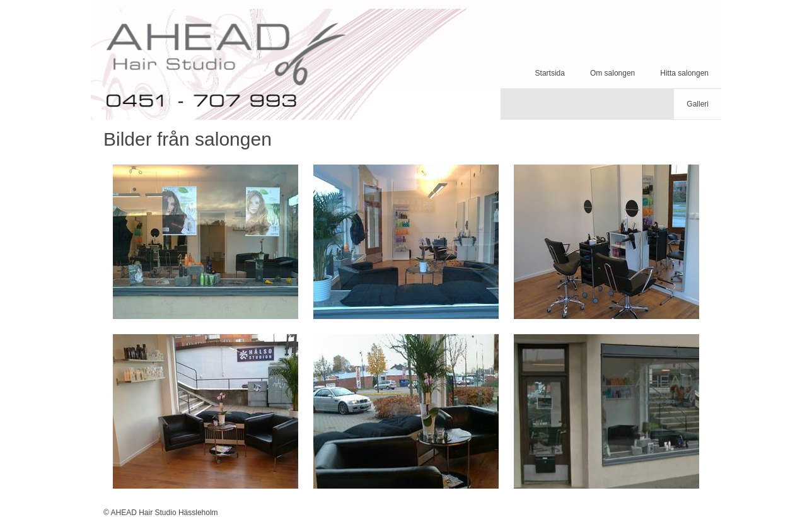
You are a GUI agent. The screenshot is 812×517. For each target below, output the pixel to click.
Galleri (698, 104)
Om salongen (612, 73)
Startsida (550, 73)
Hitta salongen (684, 73)
